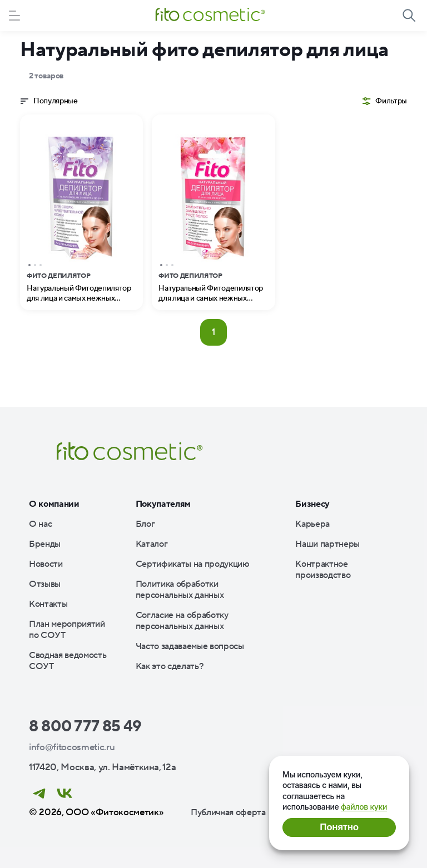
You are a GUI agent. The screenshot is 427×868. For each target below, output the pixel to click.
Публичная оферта (228, 812)
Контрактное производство (323, 570)
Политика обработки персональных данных (180, 590)
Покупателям (163, 504)
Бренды (45, 544)
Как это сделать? (170, 666)
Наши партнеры (327, 544)
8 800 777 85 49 (85, 726)
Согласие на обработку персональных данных (182, 621)
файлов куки (364, 807)
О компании (54, 504)
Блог (145, 524)
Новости (46, 564)
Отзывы (45, 584)
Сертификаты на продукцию (193, 564)
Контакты (48, 604)
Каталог (152, 544)
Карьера (312, 524)
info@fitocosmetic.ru (72, 747)
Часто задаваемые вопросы (190, 646)
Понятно (339, 827)
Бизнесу (312, 504)
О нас (40, 524)
